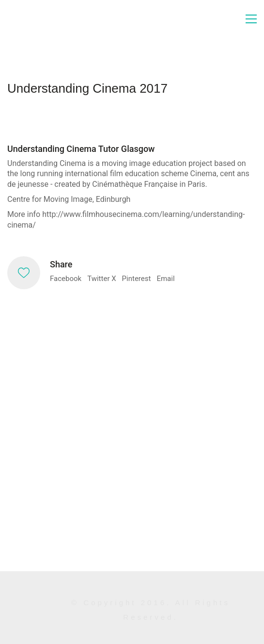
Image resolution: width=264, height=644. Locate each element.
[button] (251, 19)
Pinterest (137, 279)
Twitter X (101, 279)
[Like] (24, 273)
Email (165, 279)
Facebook (66, 279)
